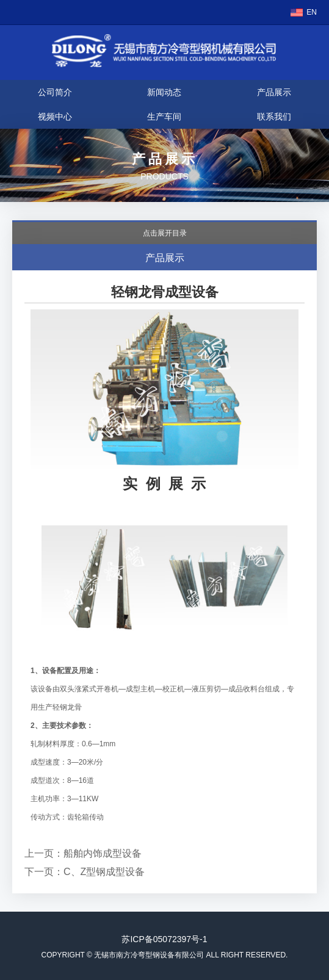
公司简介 (55, 92)
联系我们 (274, 117)
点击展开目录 (165, 233)
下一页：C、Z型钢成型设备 (85, 872)
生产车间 (164, 117)
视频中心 (55, 117)
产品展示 (274, 92)
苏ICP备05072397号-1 (164, 939)
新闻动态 (164, 92)
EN (312, 12)
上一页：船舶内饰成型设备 (83, 853)
